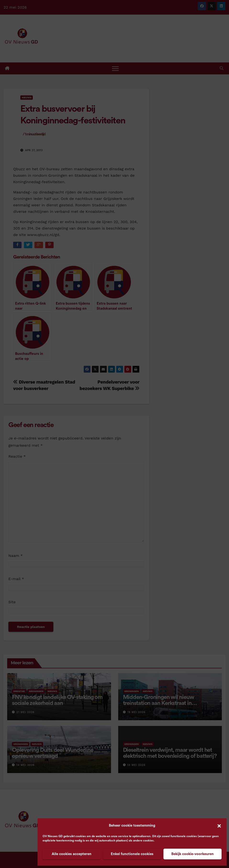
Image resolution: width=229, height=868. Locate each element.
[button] (219, 826)
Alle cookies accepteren (72, 854)
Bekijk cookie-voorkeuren (193, 854)
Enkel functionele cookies (132, 854)
